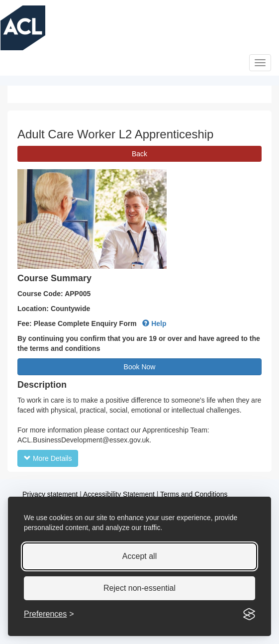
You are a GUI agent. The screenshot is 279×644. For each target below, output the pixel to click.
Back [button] (139, 154)
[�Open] (260, 63)
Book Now (140, 367)
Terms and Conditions (194, 494)
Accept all (139, 556)
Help (154, 323)
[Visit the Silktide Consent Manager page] (249, 614)
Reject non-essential (139, 588)
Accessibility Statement (119, 494)
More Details (48, 458)
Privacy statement (50, 494)
